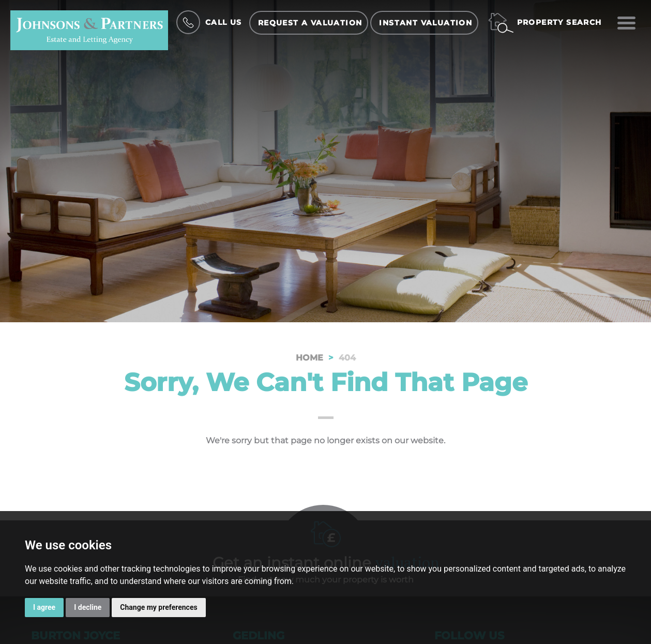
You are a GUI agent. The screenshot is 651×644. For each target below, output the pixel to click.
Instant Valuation (426, 23)
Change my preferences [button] (158, 607)
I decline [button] (88, 607)
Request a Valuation (310, 23)
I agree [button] (44, 607)
